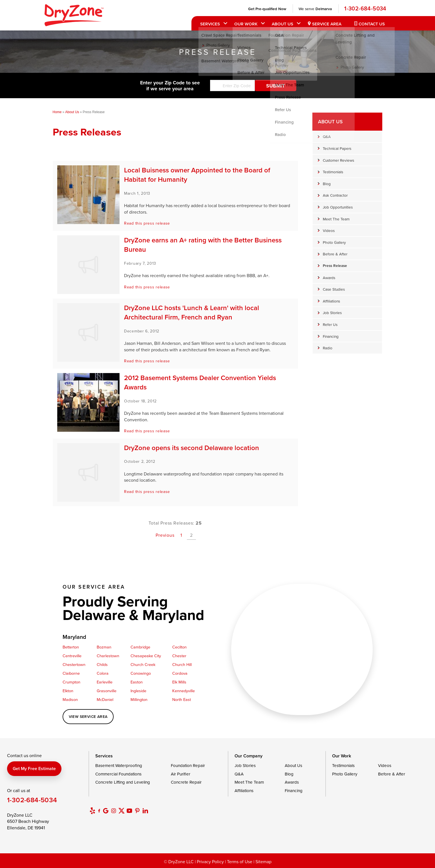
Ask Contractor (335, 195)
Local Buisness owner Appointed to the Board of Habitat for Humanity (197, 175)
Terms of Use (240, 862)
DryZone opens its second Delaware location (192, 448)
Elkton (68, 691)
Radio (328, 348)
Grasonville (107, 691)
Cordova (180, 673)
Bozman (104, 647)
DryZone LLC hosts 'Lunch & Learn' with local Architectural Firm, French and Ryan (192, 313)
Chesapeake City (146, 656)
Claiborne (71, 673)
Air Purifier (181, 774)
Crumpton (71, 682)
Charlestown (108, 656)
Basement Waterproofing (119, 765)
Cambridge (140, 647)
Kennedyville (184, 691)
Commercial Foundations (118, 774)
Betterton (71, 647)
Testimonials (333, 172)
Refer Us (330, 324)
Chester (179, 656)
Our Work (244, 24)
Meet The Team (336, 219)
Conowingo (141, 673)
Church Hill (182, 664)
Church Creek (143, 664)
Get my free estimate (34, 769)
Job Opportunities (338, 207)
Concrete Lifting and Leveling (123, 782)
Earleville (105, 682)
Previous (165, 535)
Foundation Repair (188, 765)
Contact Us (370, 24)
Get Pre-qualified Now (265, 9)
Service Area (325, 24)
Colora (103, 673)
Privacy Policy (210, 862)
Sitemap (263, 862)
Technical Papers (337, 148)
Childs (102, 664)
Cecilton (179, 647)
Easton (137, 682)
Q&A (327, 136)
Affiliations (331, 301)
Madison (70, 699)
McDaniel (105, 699)
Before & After (335, 254)
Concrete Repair (186, 782)
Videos (329, 230)
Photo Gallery (334, 242)
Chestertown (74, 664)
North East (182, 699)
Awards (329, 278)
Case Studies (334, 289)
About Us (281, 24)
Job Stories (332, 313)
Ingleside (138, 691)
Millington (139, 699)
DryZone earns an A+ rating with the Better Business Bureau (203, 245)
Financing (331, 336)
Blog (327, 184)
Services (209, 24)
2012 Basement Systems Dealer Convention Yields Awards (200, 383)
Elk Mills (179, 682)
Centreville (72, 656)
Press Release (335, 266)
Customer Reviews (338, 160)
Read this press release (147, 223)
